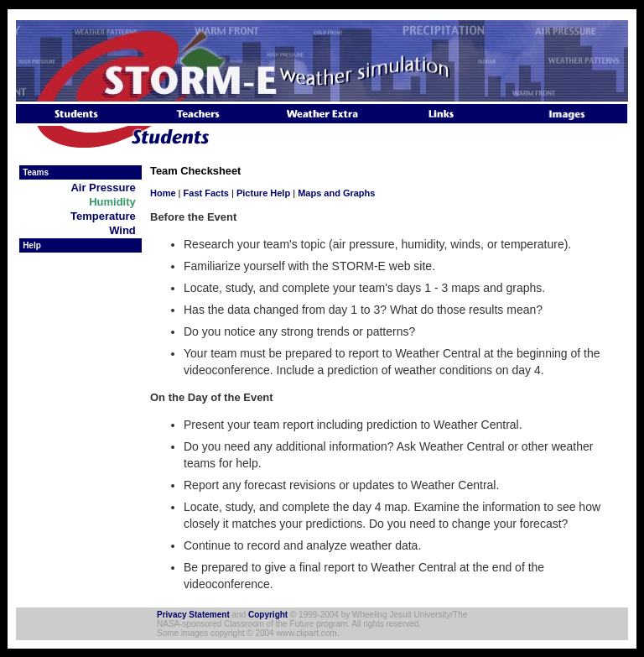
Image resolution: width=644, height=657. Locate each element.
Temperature (106, 216)
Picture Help (263, 193)
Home (163, 193)
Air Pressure (106, 188)
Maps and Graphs (336, 193)
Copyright (268, 615)
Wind (125, 230)
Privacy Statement (193, 615)
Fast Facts (206, 193)
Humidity (115, 202)
